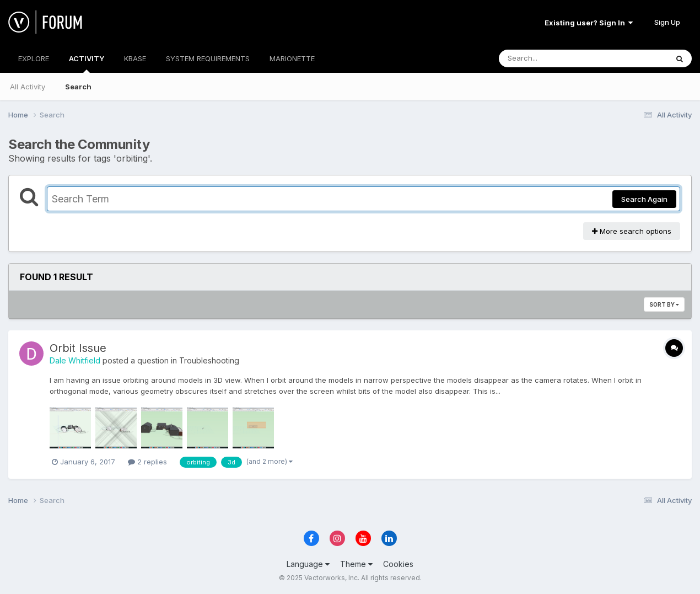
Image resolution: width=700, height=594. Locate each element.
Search (78, 87)
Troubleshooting (209, 360)
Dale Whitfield (75, 360)
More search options (632, 231)
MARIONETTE (292, 58)
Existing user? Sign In (589, 23)
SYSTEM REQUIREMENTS (208, 58)
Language (308, 564)
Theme (356, 564)
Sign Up (667, 22)
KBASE (135, 58)
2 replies (147, 462)
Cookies (398, 564)
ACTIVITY (87, 63)
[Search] (553, 58)
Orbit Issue (78, 348)
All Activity (28, 87)
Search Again (644, 199)
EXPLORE (34, 58)
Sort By (664, 304)
